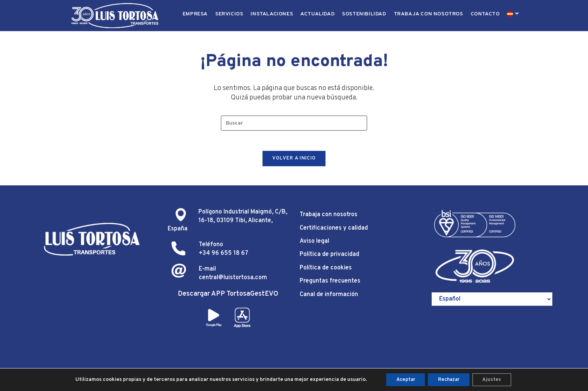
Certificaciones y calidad (334, 232)
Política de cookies (326, 271)
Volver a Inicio (294, 162)
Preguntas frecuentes (330, 284)
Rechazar (449, 379)
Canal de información (329, 298)
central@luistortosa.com (233, 281)
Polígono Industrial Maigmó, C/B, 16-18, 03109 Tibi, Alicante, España (227, 224)
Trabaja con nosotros (328, 218)
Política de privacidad (329, 258)
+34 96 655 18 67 (223, 257)
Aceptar (402, 379)
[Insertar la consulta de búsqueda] (294, 124)
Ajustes (496, 379)
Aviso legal (314, 245)
